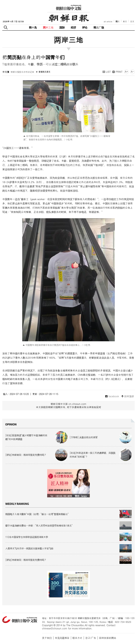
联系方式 (77, 638)
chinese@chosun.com (55, 628)
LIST (107, 72)
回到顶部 (128, 396)
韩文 (118, 21)
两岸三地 (48, 27)
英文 (125, 21)
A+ (126, 72)
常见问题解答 (62, 638)
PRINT (117, 72)
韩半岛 (33, 27)
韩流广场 (99, 27)
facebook (112, 396)
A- (132, 72)
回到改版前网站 (108, 638)
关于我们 (47, 638)
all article (108, 21)
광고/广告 (91, 638)
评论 (85, 27)
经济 (73, 27)
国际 (62, 27)
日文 (132, 21)
